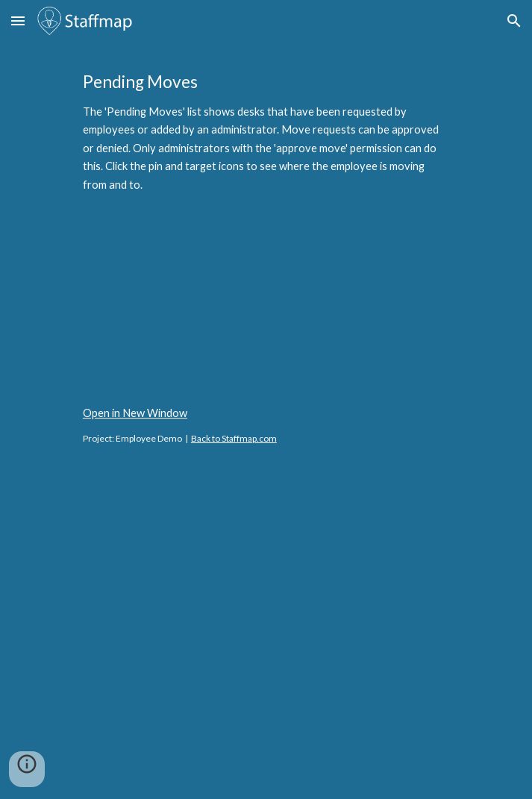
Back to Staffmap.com (234, 438)
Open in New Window (135, 413)
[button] (18, 21)
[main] (266, 132)
